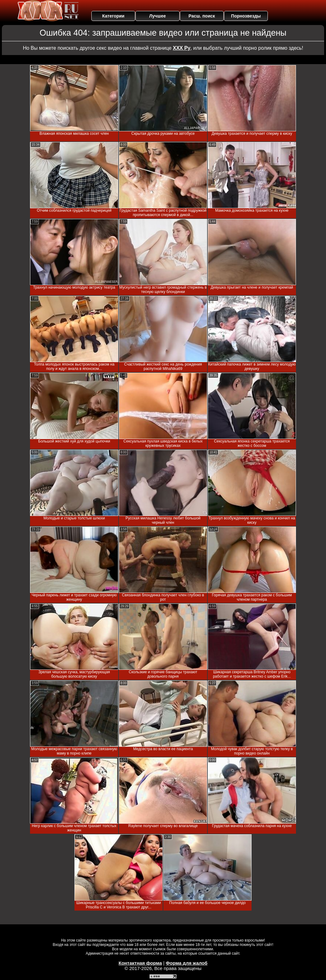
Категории (113, 16)
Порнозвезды (246, 16)
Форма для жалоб (187, 963)
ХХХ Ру (182, 48)
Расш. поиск (202, 16)
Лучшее (158, 16)
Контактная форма (140, 963)
